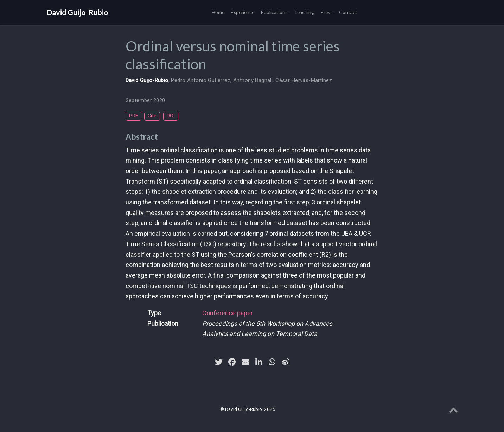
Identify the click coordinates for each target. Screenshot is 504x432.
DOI (171, 116)
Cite (152, 116)
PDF (133, 116)
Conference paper (228, 313)
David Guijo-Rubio (77, 12)
